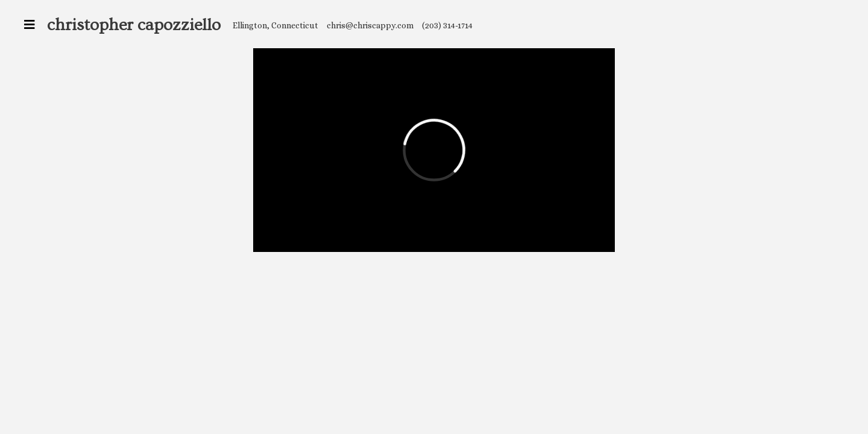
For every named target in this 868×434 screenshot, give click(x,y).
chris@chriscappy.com (370, 25)
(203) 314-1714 (447, 25)
